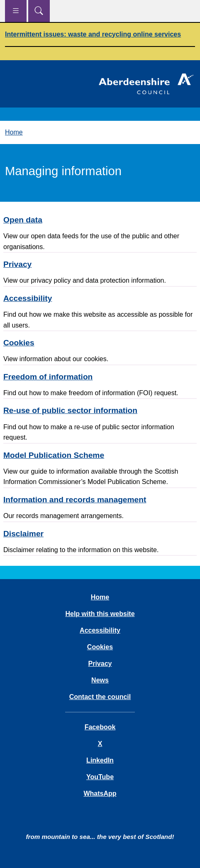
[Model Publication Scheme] (100, 455)
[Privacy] (100, 264)
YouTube (100, 777)
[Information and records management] (100, 500)
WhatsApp (100, 793)
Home (14, 132)
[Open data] (100, 220)
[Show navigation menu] (16, 11)
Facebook (100, 727)
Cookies (100, 647)
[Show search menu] (39, 11)
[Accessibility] (100, 298)
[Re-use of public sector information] (100, 410)
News (100, 680)
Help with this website (100, 614)
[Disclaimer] (100, 534)
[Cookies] (100, 343)
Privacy (100, 664)
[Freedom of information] (100, 377)
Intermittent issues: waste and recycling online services (93, 34)
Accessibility (100, 630)
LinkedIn (100, 760)
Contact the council (100, 697)
